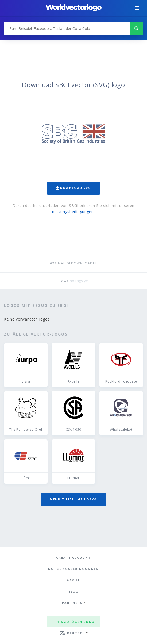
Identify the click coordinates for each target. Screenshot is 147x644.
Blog (74, 591)
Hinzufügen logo (73, 622)
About (74, 580)
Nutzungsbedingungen (73, 569)
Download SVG (73, 188)
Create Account (73, 558)
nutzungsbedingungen (73, 212)
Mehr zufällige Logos (73, 499)
